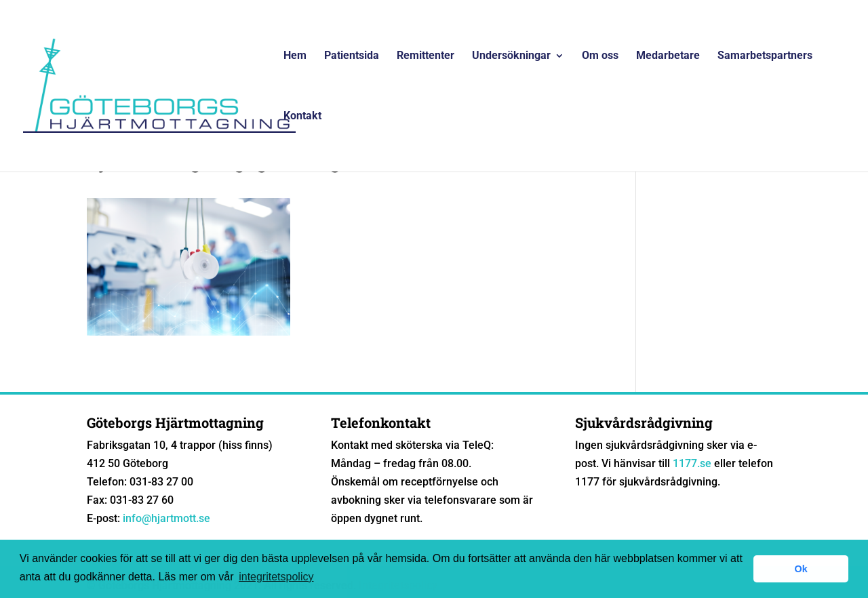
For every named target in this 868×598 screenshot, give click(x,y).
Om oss (600, 56)
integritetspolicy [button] (276, 577)
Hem (295, 56)
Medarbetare (668, 56)
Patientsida (352, 56)
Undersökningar (511, 56)
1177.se (692, 463)
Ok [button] (801, 569)
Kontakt (302, 117)
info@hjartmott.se (166, 518)
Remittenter (426, 56)
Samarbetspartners (765, 56)
